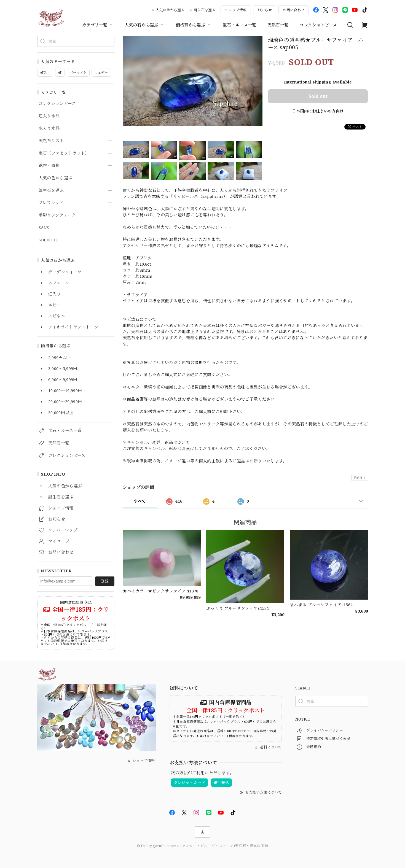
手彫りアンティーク (57, 215)
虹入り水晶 (49, 116)
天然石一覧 (278, 25)
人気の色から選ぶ (170, 10)
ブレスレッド (51, 203)
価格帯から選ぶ (194, 25)
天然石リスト (51, 141)
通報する (360, 478)
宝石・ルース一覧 (240, 25)
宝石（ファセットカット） (64, 153)
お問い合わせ (294, 10)
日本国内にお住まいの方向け (318, 111)
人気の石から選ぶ (145, 25)
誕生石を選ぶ (205, 10)
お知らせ (265, 10)
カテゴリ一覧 (98, 25)
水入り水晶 (49, 128)
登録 (105, 581)
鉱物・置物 (49, 166)
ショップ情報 (236, 10)
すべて (140, 501)
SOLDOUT (48, 240)
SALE (44, 228)
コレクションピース (318, 25)
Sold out (318, 96)
